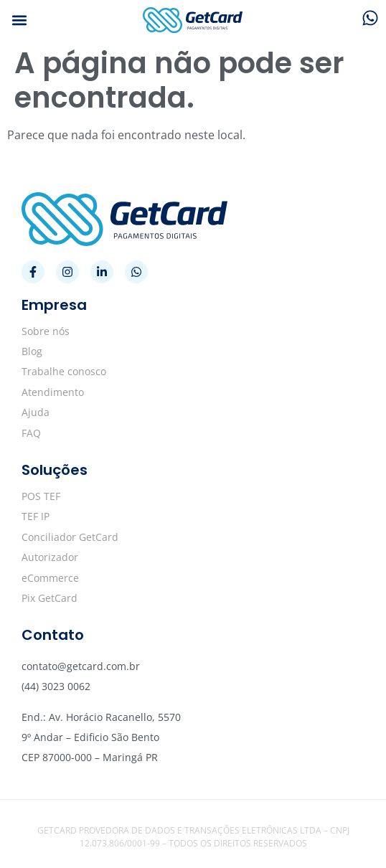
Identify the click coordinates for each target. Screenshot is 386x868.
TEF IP (36, 516)
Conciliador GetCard (70, 537)
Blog (32, 351)
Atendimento (53, 392)
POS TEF (41, 496)
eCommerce (50, 578)
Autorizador (50, 557)
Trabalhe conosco (64, 371)
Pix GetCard (50, 598)
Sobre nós (46, 331)
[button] (19, 20)
